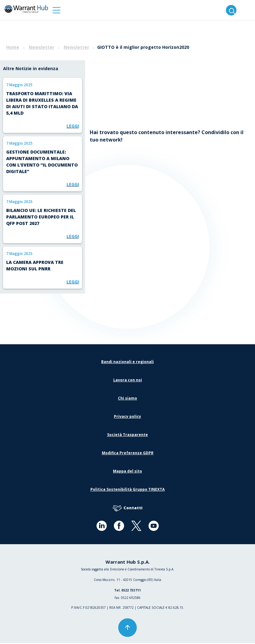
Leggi (73, 126)
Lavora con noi (128, 381)
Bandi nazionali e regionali (127, 363)
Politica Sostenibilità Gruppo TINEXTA (127, 490)
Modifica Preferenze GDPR (128, 454)
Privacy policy (127, 417)
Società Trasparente (127, 436)
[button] (56, 10)
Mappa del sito (127, 472)
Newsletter (41, 47)
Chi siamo (127, 399)
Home (13, 47)
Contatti (127, 509)
